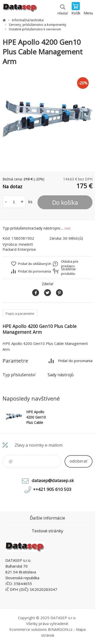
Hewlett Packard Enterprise (19, 247)
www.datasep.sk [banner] (20, 9)
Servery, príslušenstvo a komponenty (38, 25)
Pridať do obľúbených (35, 264)
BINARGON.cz (60, 629)
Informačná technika (28, 20)
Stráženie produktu (68, 271)
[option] (48, 119)
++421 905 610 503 (52, 489)
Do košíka (65, 202)
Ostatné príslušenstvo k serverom (35, 29)
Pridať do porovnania (34, 271)
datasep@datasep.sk (53, 480)
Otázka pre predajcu (70, 264)
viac (68, 228)
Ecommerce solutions (28, 629)
